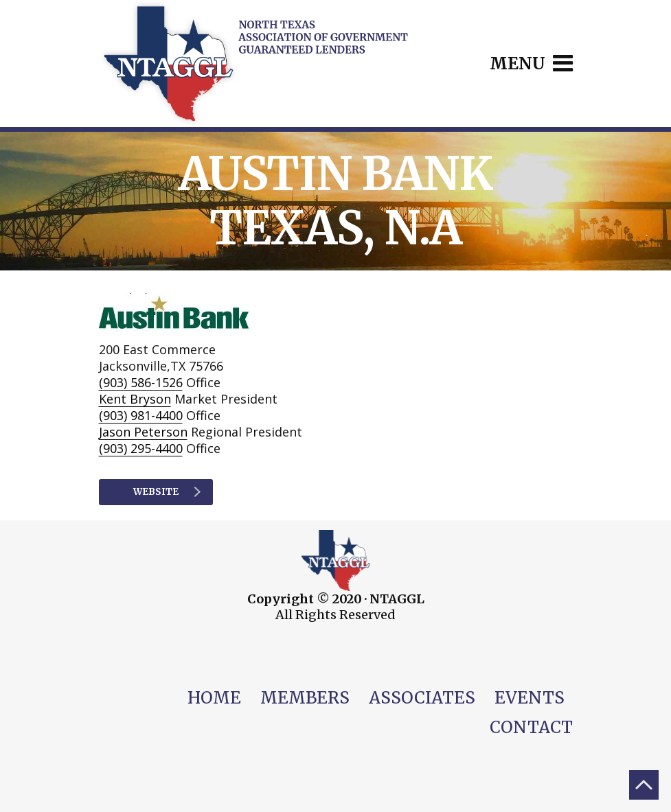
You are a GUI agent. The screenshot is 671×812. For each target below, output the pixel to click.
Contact (531, 727)
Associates (422, 698)
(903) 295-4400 (141, 448)
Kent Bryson (135, 399)
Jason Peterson (143, 432)
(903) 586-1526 (141, 382)
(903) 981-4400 (141, 415)
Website (167, 492)
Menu (531, 63)
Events (530, 698)
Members (305, 698)
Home (214, 698)
